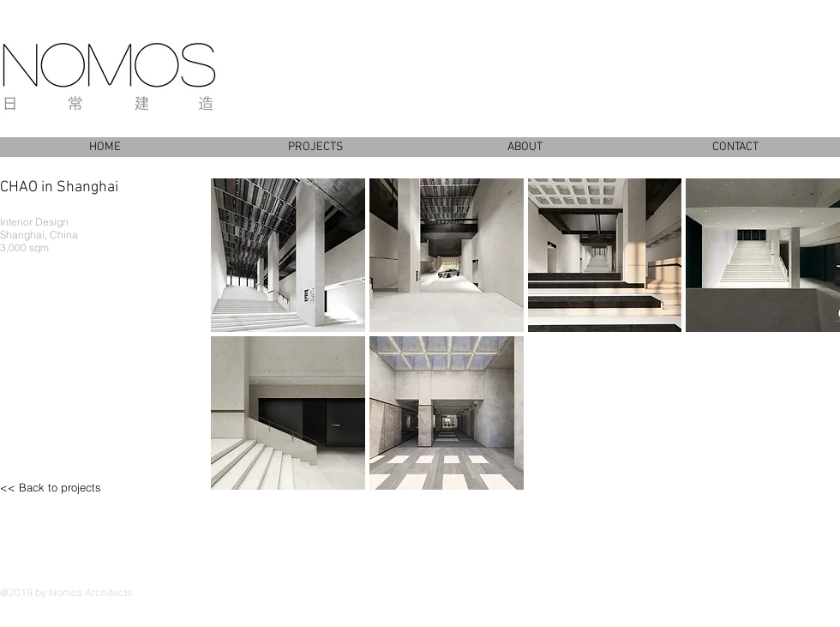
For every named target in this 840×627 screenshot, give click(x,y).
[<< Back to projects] (73, 488)
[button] (288, 255)
